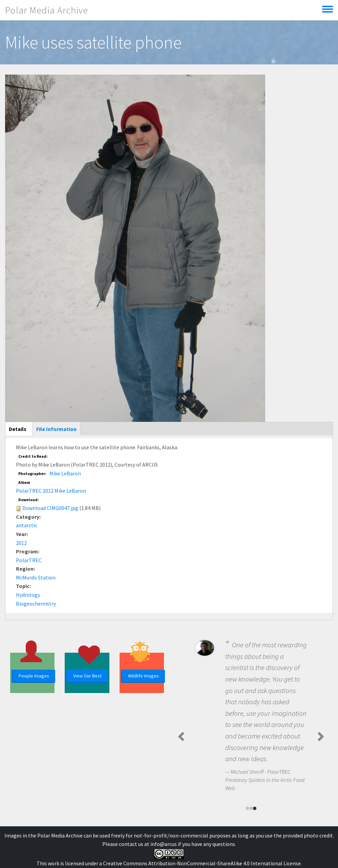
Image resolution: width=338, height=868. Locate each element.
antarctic (27, 525)
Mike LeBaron (65, 473)
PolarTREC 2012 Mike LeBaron (51, 491)
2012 (21, 543)
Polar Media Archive (47, 10)
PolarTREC (29, 560)
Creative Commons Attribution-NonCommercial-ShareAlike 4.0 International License (202, 863)
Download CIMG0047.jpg (50, 508)
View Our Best (87, 676)
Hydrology (28, 595)
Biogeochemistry (36, 604)
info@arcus (164, 844)
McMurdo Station (36, 577)
